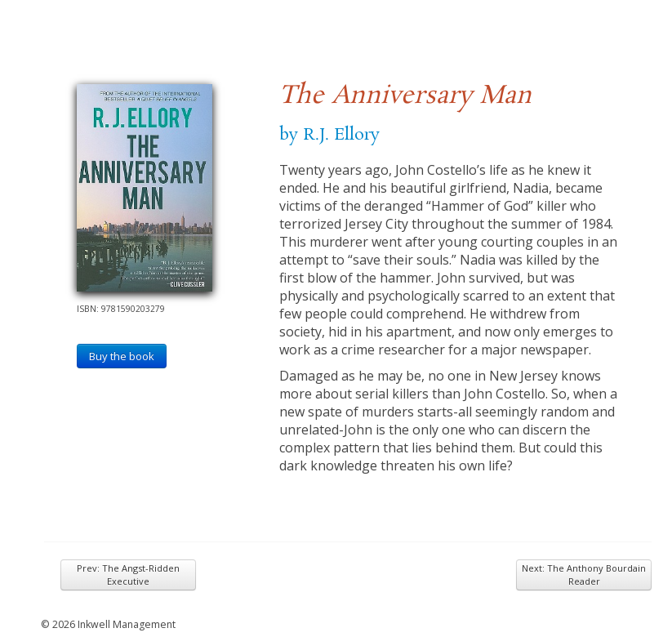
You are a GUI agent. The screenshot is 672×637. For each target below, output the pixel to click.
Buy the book (122, 356)
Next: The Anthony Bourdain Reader (584, 575)
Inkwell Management (127, 624)
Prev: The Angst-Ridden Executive (128, 575)
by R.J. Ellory (329, 135)
